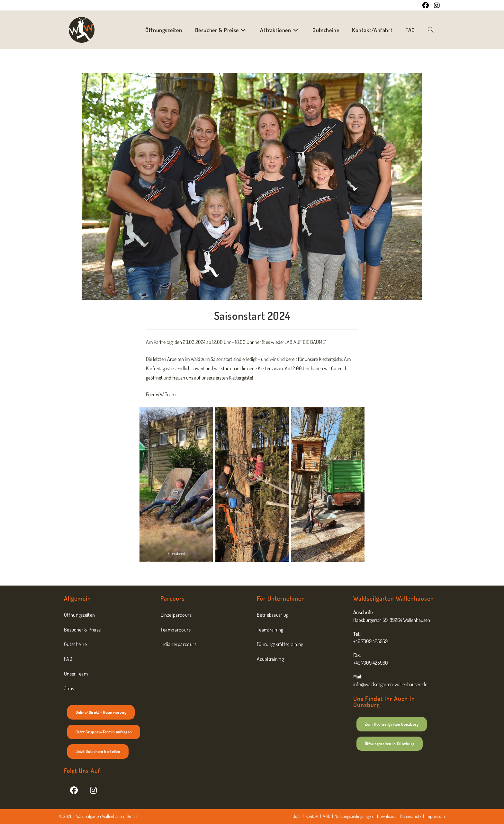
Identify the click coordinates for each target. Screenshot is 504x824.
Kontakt (312, 816)
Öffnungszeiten (79, 615)
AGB (327, 816)
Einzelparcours (176, 615)
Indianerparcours (179, 644)
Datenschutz (411, 816)
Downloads (387, 816)
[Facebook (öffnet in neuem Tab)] (426, 5)
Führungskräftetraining (280, 644)
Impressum (435, 816)
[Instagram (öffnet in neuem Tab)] (436, 5)
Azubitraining (270, 659)
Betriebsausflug (273, 615)
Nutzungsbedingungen (354, 816)
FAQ (68, 659)
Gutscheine (75, 644)
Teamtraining (270, 630)
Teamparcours (175, 630)
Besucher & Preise (82, 630)
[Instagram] (93, 790)
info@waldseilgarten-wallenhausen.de (390, 684)
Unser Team (76, 674)
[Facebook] (74, 790)
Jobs (69, 688)
